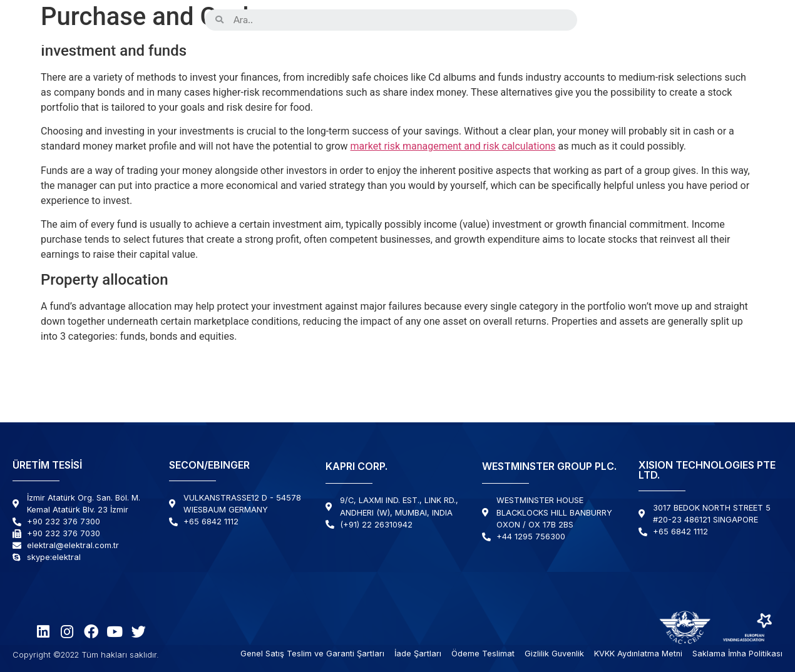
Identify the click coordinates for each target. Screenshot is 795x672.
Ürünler (214, 55)
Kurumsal (289, 55)
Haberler (683, 55)
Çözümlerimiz (485, 55)
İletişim (748, 55)
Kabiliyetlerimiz (385, 55)
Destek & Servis (590, 55)
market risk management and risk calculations (453, 146)
